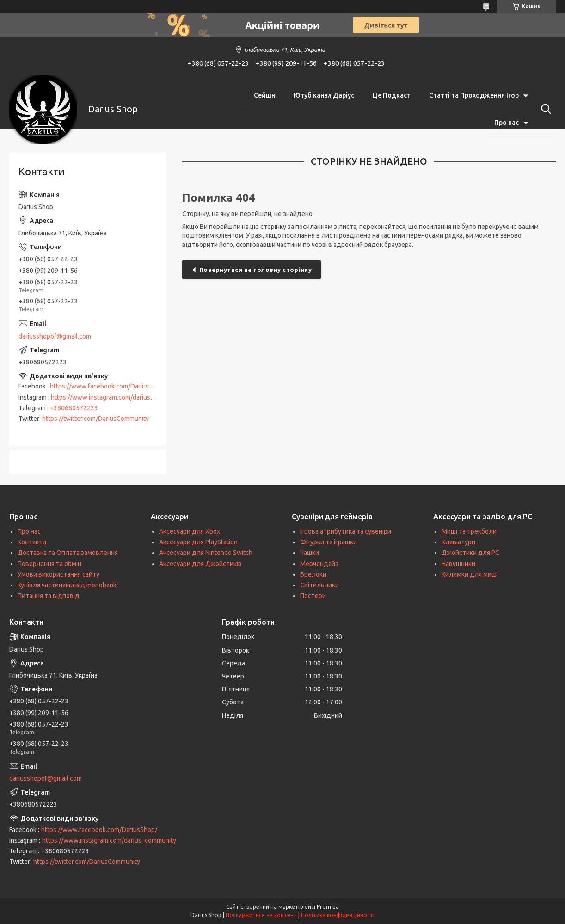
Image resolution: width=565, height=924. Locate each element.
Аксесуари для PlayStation (198, 542)
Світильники (319, 585)
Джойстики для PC (470, 553)
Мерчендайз (319, 564)
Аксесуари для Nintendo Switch (206, 553)
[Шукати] (544, 109)
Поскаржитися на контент (261, 915)
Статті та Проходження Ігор (474, 95)
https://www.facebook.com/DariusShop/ (108, 386)
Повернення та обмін (49, 564)
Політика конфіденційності (338, 915)
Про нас (507, 123)
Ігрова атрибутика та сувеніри (346, 531)
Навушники (458, 564)
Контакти (32, 542)
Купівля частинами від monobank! (68, 585)
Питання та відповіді (49, 596)
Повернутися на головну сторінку (256, 270)
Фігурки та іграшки (329, 542)
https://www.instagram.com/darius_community (118, 397)
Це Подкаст (392, 95)
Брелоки (313, 574)
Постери (313, 596)
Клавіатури (458, 542)
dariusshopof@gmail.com (55, 336)
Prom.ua (328, 907)
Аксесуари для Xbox (190, 531)
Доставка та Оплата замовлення (68, 553)
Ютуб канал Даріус (324, 95)
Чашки (310, 553)
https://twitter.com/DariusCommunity (95, 419)
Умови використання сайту (58, 574)
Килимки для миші (470, 574)
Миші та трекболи (469, 531)
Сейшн (264, 95)
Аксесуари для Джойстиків (200, 564)
